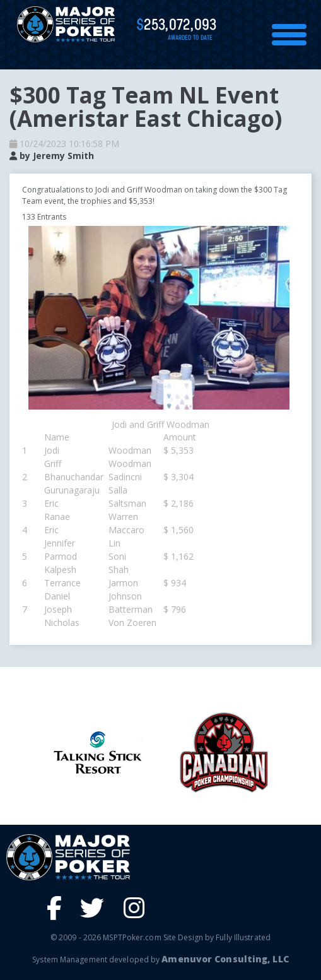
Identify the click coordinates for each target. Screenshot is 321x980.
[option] (224, 753)
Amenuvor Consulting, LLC (225, 959)
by (52, 156)
